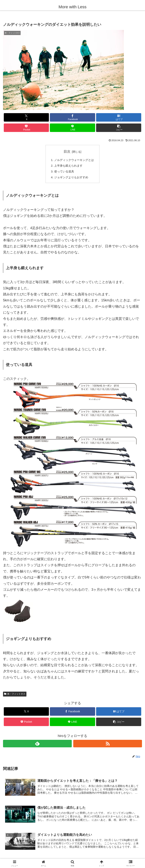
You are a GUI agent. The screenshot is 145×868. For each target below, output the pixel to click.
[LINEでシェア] (72, 128)
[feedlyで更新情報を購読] (37, 745)
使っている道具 (63, 172)
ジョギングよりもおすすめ (71, 178)
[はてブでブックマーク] (119, 117)
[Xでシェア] (26, 117)
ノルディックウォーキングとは (74, 160)
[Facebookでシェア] (72, 117)
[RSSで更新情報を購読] (108, 745)
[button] (119, 128)
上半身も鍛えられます (68, 166)
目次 (67, 152)
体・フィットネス (15, 695)
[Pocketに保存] (26, 128)
